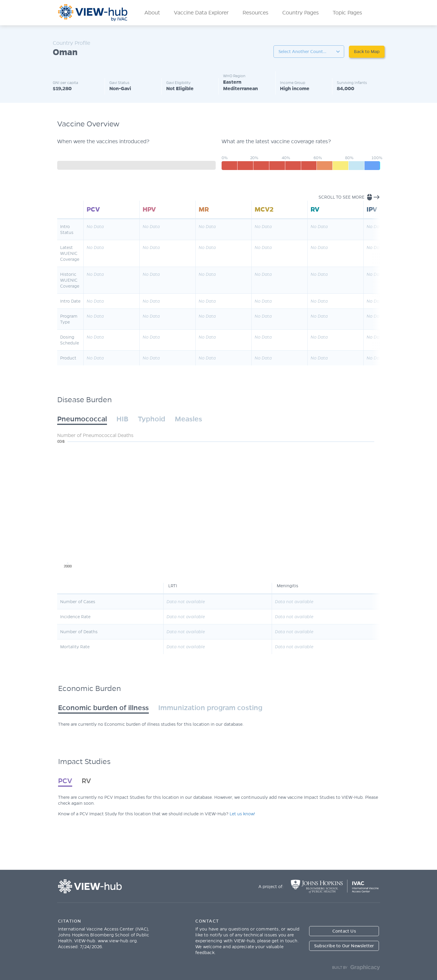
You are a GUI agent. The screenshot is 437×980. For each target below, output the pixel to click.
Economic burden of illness (103, 708)
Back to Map (367, 52)
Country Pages (301, 13)
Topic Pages (347, 13)
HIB (122, 419)
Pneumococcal (82, 419)
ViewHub (93, 13)
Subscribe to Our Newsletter (344, 946)
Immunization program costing (210, 708)
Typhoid (152, 419)
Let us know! (242, 814)
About (152, 13)
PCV (65, 781)
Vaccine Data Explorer (201, 13)
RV (86, 781)
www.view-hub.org (117, 941)
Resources (255, 13)
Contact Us (344, 931)
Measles (188, 419)
